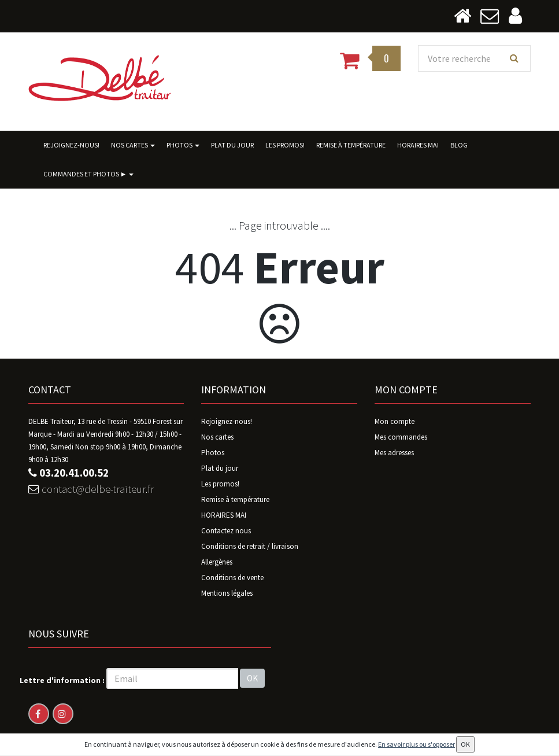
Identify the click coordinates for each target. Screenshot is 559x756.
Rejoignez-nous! (71, 145)
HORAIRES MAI (418, 145)
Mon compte (395, 422)
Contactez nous (226, 531)
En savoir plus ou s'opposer (417, 744)
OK (252, 679)
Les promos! (285, 145)
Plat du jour (232, 145)
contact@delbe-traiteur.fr (95, 491)
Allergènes (217, 563)
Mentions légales (227, 594)
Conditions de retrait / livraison (250, 547)
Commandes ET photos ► (89, 174)
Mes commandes (401, 438)
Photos (183, 145)
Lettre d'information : (62, 681)
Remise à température (351, 145)
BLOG (459, 145)
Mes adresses (394, 453)
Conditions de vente (232, 578)
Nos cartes (133, 145)
